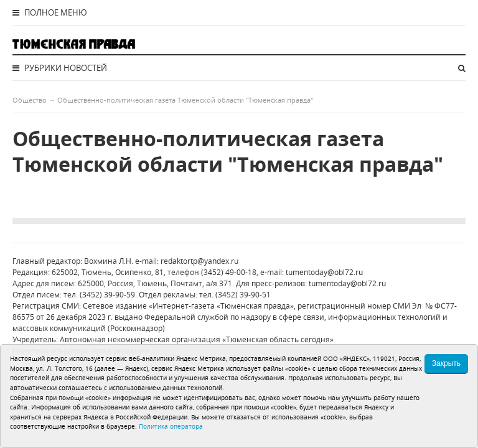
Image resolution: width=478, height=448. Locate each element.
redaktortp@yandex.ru (199, 261)
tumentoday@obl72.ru (324, 272)
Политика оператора (171, 426)
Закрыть (446, 363)
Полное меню (50, 12)
